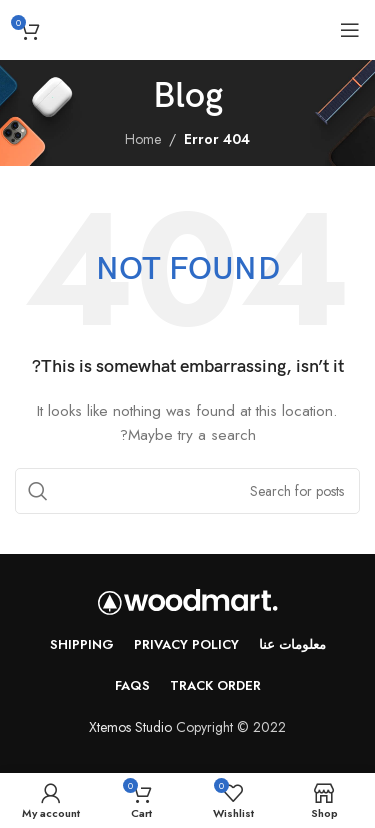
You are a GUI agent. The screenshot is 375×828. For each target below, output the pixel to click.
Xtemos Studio (130, 727)
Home (143, 139)
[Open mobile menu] (350, 30)
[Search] (187, 491)
